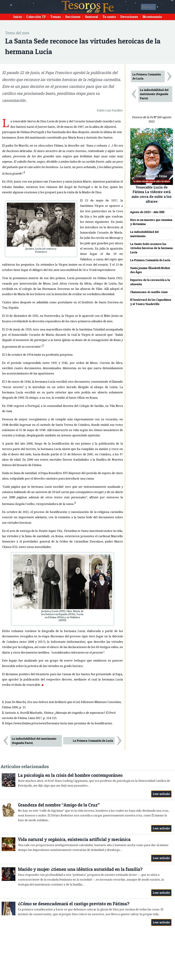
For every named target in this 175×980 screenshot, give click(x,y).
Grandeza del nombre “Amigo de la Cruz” (59, 805)
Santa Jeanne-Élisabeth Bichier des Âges (150, 270)
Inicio (18, 17)
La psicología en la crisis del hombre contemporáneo (70, 775)
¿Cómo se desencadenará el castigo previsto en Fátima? (74, 904)
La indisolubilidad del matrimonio (144, 234)
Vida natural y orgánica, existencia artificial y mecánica (74, 839)
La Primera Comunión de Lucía (93, 741)
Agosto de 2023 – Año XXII (147, 212)
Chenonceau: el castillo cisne (149, 292)
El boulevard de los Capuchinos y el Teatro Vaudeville (151, 302)
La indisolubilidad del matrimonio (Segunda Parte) (34, 741)
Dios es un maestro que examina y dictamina (151, 222)
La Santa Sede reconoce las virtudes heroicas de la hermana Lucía (152, 248)
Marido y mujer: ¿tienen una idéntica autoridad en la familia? (80, 869)
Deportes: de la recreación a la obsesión (150, 282)
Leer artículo (161, 794)
